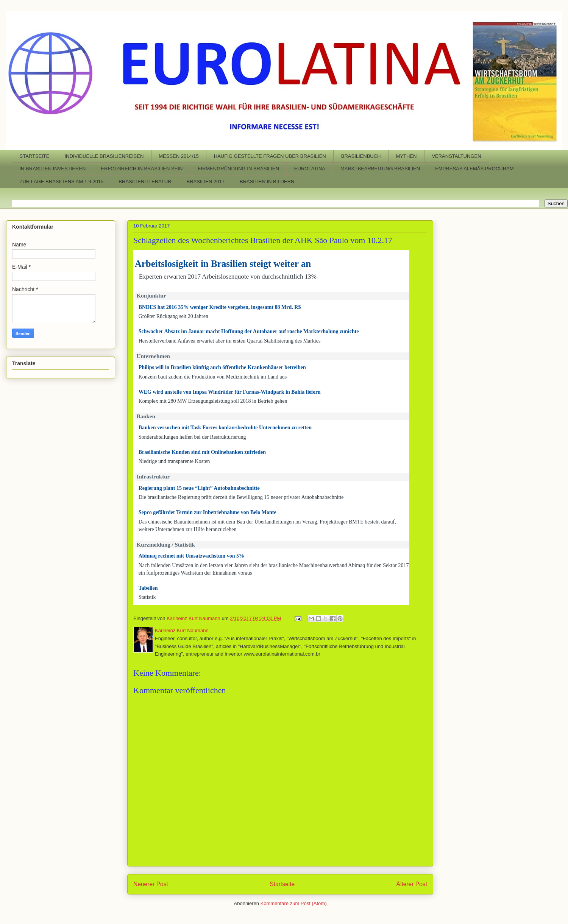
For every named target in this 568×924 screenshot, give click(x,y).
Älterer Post (412, 884)
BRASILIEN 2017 (206, 182)
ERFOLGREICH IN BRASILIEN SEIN (142, 169)
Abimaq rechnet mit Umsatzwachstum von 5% (191, 556)
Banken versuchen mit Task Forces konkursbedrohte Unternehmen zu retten (225, 428)
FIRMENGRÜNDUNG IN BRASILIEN (238, 169)
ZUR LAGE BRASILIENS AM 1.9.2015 (62, 182)
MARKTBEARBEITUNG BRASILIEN (380, 169)
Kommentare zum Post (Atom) (294, 903)
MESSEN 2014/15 (179, 156)
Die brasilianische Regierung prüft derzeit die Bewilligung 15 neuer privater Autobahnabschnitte (241, 497)
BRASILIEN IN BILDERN (267, 182)
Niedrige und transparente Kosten (174, 461)
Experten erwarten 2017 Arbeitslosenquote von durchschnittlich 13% (228, 277)
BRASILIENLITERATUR (145, 182)
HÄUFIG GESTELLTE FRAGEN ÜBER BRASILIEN (270, 156)
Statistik (147, 597)
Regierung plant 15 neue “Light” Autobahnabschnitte (199, 488)
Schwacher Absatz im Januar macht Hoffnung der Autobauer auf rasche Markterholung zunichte (249, 331)
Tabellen (148, 588)
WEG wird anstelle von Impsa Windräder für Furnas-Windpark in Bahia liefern (230, 392)
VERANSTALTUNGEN (456, 156)
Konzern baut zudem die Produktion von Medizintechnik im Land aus (213, 377)
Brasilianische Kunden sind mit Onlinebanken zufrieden (202, 452)
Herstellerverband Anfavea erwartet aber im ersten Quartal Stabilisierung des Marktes (230, 341)
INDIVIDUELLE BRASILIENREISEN (104, 156)
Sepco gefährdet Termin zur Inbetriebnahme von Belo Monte (208, 512)
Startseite (282, 884)
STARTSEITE (35, 156)
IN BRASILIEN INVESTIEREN (53, 169)
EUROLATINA (310, 169)
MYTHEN (406, 156)
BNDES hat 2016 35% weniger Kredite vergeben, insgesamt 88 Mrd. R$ (220, 307)
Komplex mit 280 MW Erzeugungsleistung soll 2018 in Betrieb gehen (213, 401)
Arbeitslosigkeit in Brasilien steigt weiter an (223, 264)
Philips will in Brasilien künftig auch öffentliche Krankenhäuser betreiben (222, 367)
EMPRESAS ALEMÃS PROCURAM (474, 169)
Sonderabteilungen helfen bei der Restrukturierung (192, 437)
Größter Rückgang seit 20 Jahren (173, 316)
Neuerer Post (151, 884)
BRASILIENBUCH (361, 156)
